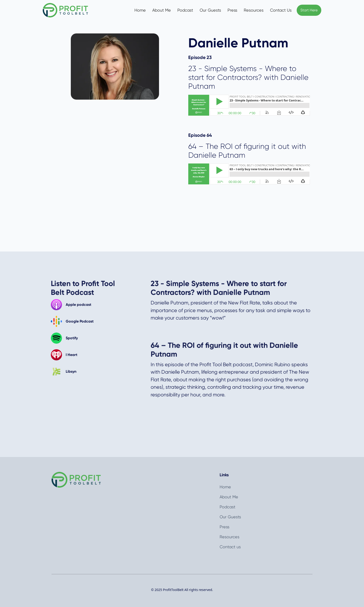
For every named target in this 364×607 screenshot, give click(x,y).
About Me (162, 10)
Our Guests (210, 10)
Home (140, 10)
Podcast (185, 10)
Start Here (309, 10)
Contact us (230, 547)
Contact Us (281, 10)
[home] (70, 10)
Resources (254, 10)
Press (232, 10)
